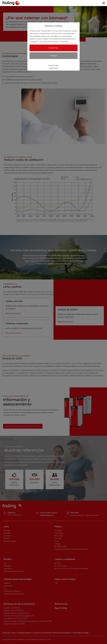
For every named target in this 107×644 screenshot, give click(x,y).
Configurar (53, 56)
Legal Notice (53, 68)
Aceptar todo (54, 48)
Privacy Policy (53, 66)
